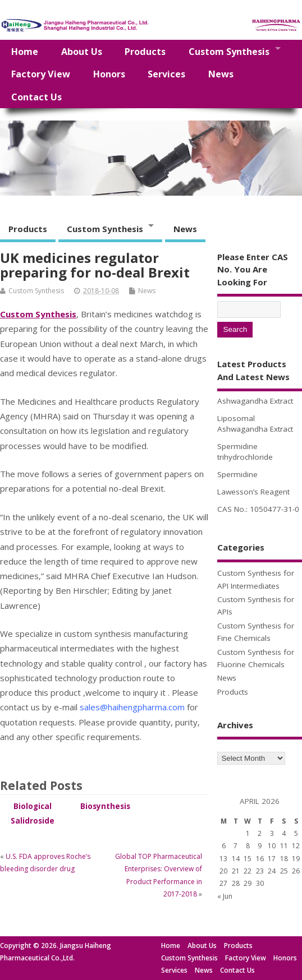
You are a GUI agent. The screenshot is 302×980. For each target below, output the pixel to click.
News (221, 74)
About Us (82, 52)
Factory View (41, 74)
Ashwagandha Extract (255, 401)
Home (25, 52)
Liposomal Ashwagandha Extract (255, 424)
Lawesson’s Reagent (253, 492)
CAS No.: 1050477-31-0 (258, 509)
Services (166, 74)
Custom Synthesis (229, 52)
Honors (109, 74)
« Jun (225, 896)
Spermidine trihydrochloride (245, 452)
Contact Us (36, 97)
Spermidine (237, 474)
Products (145, 52)
